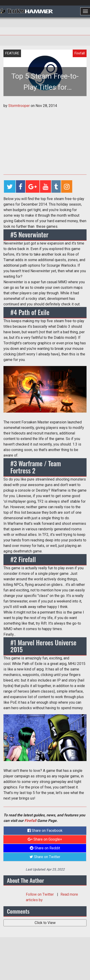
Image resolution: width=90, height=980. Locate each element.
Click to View (45, 923)
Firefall (30, 821)
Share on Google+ (45, 839)
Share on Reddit (45, 848)
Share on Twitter (45, 857)
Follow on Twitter (40, 894)
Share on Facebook (45, 831)
